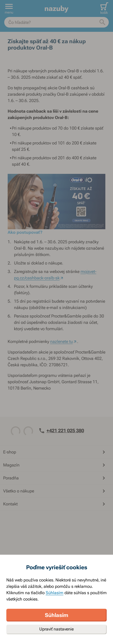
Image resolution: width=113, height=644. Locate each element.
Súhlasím (55, 593)
